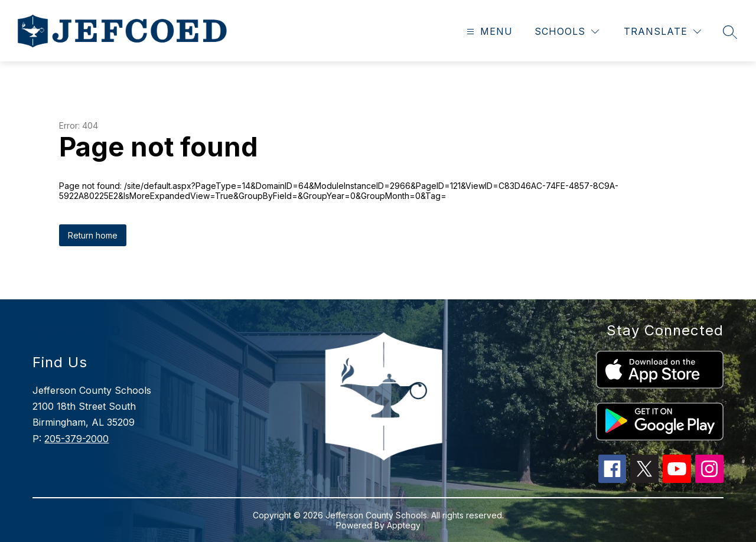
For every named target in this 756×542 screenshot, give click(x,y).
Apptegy (404, 525)
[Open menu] (488, 32)
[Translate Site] (662, 32)
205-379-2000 (76, 439)
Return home (93, 235)
